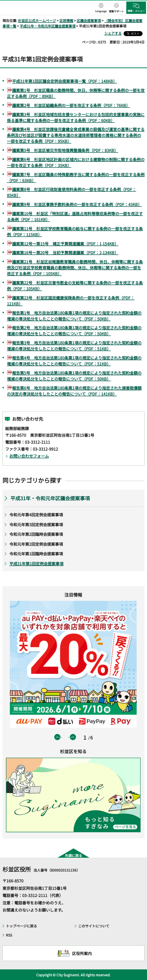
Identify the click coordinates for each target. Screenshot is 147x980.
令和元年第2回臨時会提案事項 (36, 534)
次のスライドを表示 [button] (73, 737)
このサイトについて (94, 926)
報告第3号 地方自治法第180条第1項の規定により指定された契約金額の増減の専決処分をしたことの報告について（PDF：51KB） (74, 346)
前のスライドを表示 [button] (57, 737)
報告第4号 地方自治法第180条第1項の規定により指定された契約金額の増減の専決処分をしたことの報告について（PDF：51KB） (74, 361)
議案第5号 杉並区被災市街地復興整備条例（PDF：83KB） (65, 150)
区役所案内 (82, 953)
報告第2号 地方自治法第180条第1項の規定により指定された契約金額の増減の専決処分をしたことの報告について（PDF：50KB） (74, 331)
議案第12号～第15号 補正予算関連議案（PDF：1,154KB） (65, 244)
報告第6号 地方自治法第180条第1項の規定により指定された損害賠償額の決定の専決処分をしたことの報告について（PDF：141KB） (74, 391)
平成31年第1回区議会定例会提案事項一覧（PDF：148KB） (64, 81)
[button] (101, 8)
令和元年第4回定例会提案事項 (36, 515)
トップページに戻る (21, 926)
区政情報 (66, 21)
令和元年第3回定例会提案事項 (36, 524)
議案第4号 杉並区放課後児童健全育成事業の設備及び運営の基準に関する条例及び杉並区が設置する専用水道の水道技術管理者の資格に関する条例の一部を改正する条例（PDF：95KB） (76, 135)
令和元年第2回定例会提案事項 (36, 544)
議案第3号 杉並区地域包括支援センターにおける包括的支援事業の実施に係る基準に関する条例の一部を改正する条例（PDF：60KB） (76, 117)
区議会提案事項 (89, 21)
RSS (9, 935)
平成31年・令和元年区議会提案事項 (48, 26)
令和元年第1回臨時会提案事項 (36, 554)
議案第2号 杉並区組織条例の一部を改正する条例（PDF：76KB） (71, 105)
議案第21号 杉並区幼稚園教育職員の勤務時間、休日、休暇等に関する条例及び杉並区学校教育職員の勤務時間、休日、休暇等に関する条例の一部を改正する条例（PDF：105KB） (75, 268)
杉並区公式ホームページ (37, 21)
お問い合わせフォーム (29, 456)
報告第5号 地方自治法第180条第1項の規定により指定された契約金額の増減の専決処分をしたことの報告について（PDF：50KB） (74, 376)
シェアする (113, 33)
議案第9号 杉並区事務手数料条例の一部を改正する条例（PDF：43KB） (77, 204)
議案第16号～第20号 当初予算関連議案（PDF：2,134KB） (65, 252)
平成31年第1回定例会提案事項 (36, 563)
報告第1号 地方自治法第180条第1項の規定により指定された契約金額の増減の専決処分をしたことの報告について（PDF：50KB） (74, 316)
